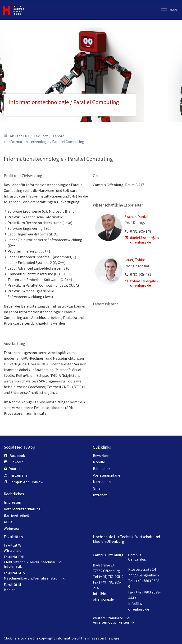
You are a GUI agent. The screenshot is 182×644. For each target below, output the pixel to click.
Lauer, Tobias (135, 260)
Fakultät (41, 136)
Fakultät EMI (19, 136)
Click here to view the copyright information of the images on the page (61, 638)
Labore (59, 136)
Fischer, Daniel (136, 217)
